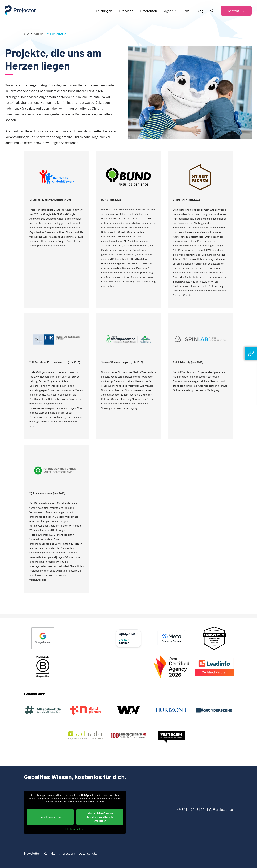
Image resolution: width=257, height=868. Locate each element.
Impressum (67, 853)
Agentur (38, 34)
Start (27, 34)
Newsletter (32, 853)
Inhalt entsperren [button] (50, 817)
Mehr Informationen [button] (75, 829)
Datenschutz (88, 853)
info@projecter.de (220, 810)
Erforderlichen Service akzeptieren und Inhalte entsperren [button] (100, 817)
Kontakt (49, 853)
